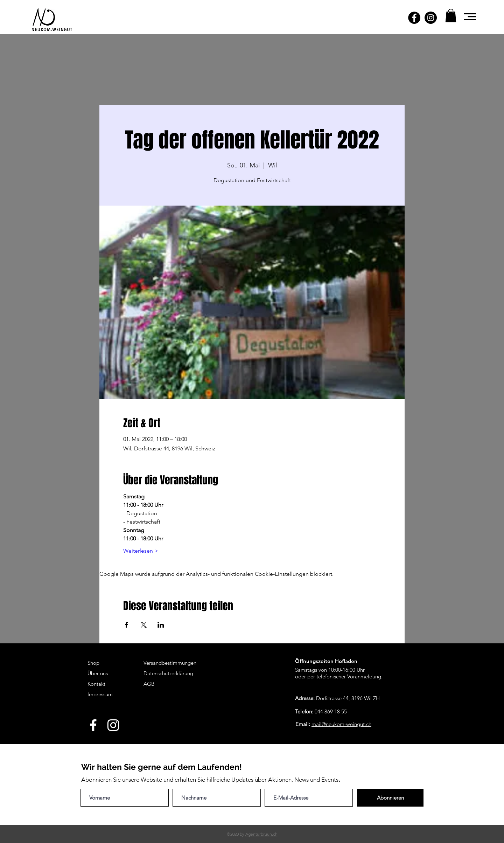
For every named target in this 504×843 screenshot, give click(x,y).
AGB (149, 684)
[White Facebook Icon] (93, 725)
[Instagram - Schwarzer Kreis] (431, 18)
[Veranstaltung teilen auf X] (144, 625)
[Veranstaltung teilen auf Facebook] (127, 625)
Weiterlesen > (141, 551)
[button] (451, 15)
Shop (93, 663)
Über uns (98, 673)
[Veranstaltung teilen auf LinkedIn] (161, 625)
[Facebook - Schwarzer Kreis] (414, 18)
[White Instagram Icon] (113, 725)
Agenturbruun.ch (261, 834)
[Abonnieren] (390, 798)
